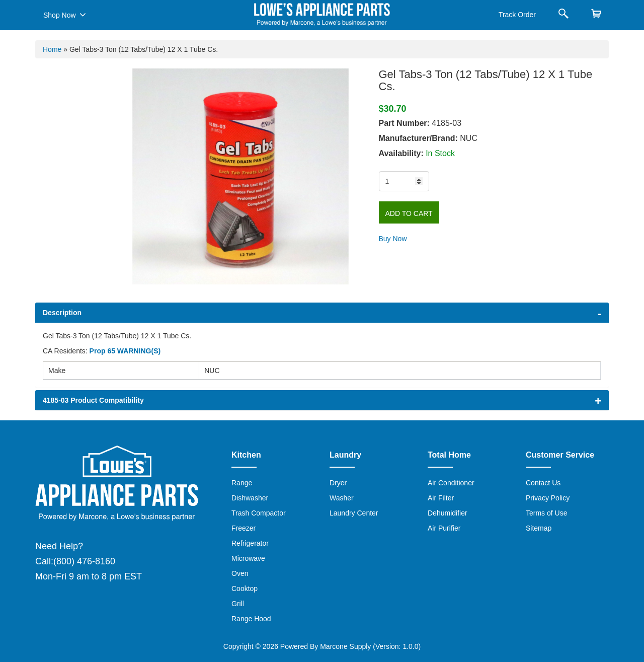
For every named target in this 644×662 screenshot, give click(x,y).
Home (52, 49)
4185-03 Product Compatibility (93, 400)
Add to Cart (409, 213)
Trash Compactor (259, 513)
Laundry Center (354, 513)
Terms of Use (546, 513)
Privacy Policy (548, 498)
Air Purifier (444, 528)
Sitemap (539, 528)
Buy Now (393, 239)
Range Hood (251, 619)
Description (62, 313)
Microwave (248, 558)
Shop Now (65, 15)
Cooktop (245, 589)
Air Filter (441, 498)
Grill (238, 604)
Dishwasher (250, 498)
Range (242, 483)
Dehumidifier (448, 513)
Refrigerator (250, 543)
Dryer (338, 483)
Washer (342, 498)
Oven (240, 573)
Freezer (244, 528)
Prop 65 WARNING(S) (125, 351)
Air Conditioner (451, 483)
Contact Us (543, 483)
